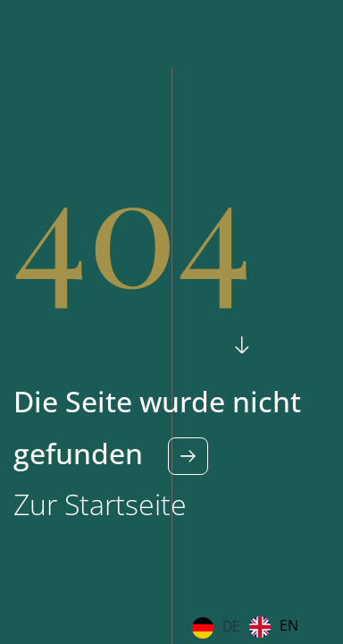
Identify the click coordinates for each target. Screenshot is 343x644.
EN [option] (289, 625)
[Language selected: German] (250, 627)
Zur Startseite (100, 504)
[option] (274, 627)
